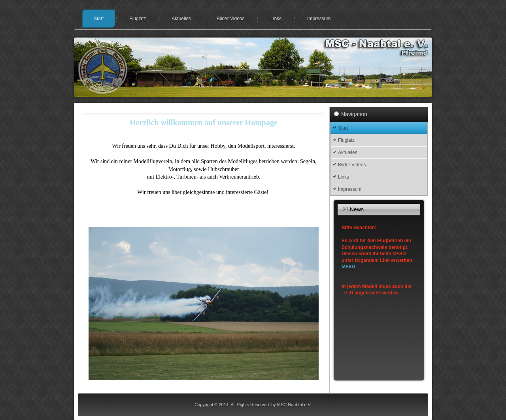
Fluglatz (138, 19)
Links (276, 19)
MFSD (348, 267)
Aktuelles (181, 19)
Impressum (319, 19)
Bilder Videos (231, 19)
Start (99, 19)
